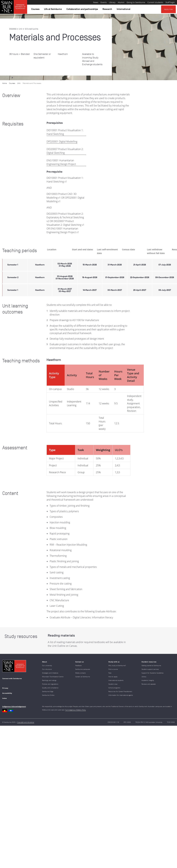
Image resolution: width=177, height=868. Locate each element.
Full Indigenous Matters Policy (76, 710)
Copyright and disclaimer (26, 722)
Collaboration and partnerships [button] (83, 10)
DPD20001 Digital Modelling (62, 142)
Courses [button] (36, 10)
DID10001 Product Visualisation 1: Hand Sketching (65, 132)
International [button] (124, 10)
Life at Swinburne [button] (53, 10)
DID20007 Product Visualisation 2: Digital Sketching (65, 151)
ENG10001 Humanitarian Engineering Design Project (61, 162)
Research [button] (108, 10)
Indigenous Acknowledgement (14, 706)
